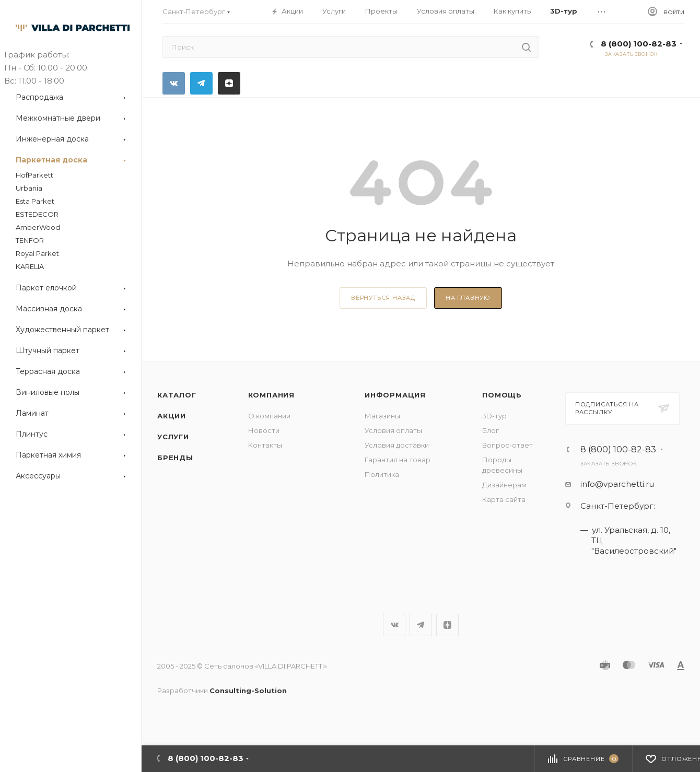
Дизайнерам (504, 485)
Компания (271, 395)
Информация (395, 395)
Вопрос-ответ (507, 445)
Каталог (177, 395)
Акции (172, 416)
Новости (264, 430)
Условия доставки (397, 445)
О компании (269, 416)
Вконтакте (174, 83)
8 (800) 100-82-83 (639, 44)
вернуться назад (383, 298)
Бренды (175, 458)
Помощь (502, 395)
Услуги (173, 437)
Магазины (382, 416)
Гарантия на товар (398, 460)
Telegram (201, 83)
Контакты (265, 445)
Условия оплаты (393, 430)
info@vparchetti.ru (617, 484)
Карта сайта (504, 499)
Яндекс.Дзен (229, 83)
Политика (382, 474)
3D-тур (494, 416)
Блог (491, 430)
